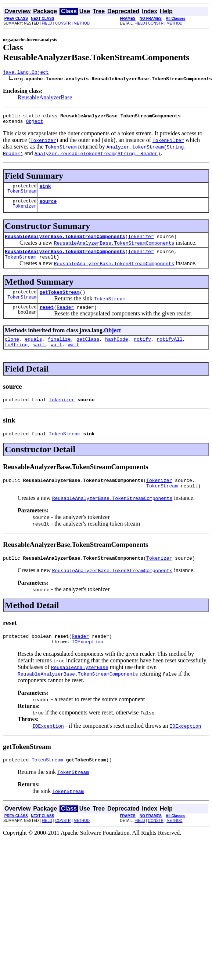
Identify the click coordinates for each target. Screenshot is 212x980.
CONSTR (63, 23)
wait (39, 358)
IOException (87, 662)
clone (12, 351)
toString (16, 358)
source (48, 206)
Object (34, 124)
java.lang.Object (26, 73)
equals (34, 351)
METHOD (82, 23)
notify (142, 351)
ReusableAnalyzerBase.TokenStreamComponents (65, 243)
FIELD (47, 23)
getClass (88, 351)
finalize (59, 351)
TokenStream (22, 196)
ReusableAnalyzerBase (45, 98)
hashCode (116, 351)
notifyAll (170, 351)
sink (45, 190)
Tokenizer (25, 213)
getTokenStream (59, 302)
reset (46, 318)
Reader (65, 318)
